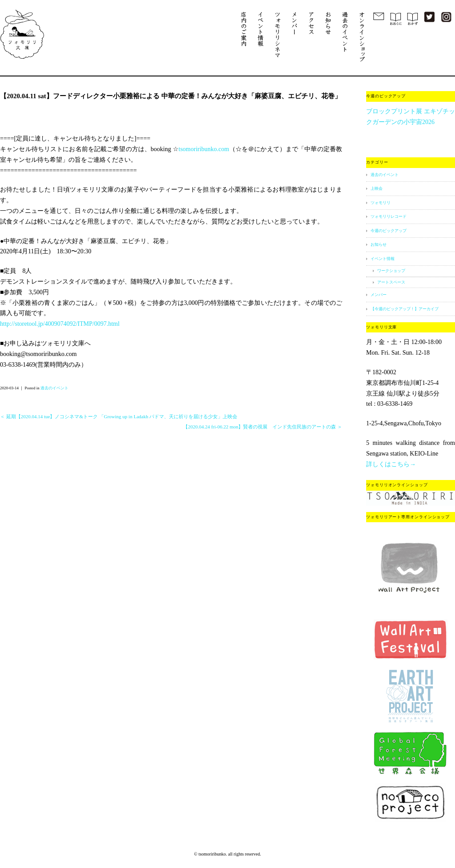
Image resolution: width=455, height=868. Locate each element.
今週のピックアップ (389, 231)
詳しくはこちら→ (391, 464)
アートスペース (391, 282)
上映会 (377, 188)
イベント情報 (383, 259)
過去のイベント (54, 388)
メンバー (379, 295)
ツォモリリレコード (389, 216)
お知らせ (379, 244)
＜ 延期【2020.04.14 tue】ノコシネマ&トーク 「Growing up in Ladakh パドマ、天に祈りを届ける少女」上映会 (119, 416)
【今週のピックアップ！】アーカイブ (405, 309)
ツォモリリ (381, 203)
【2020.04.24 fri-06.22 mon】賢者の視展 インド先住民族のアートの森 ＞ (263, 427)
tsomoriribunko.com (204, 149)
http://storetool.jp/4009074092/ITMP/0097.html (60, 324)
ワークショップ (391, 271)
